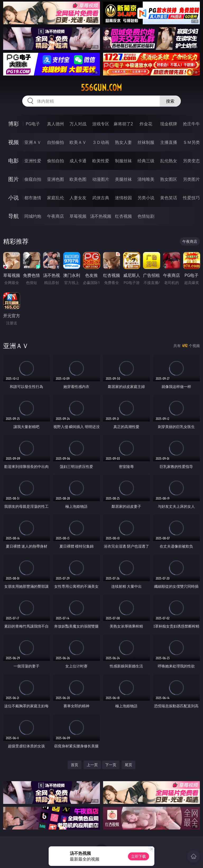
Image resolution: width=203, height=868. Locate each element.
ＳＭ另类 (191, 142)
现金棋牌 (169, 124)
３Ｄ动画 (101, 142)
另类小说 (146, 198)
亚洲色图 (56, 179)
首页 (75, 765)
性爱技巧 (191, 198)
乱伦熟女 (169, 161)
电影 (13, 161)
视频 (13, 142)
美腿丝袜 (123, 179)
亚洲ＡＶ (33, 142)
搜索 (170, 101)
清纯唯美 (146, 179)
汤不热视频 (101, 216)
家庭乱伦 (56, 198)
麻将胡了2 (123, 124)
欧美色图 (78, 179)
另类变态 (191, 161)
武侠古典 (101, 198)
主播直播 (169, 142)
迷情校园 (123, 198)
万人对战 (78, 124)
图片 (13, 179)
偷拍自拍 (56, 161)
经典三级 (146, 161)
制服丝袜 (123, 161)
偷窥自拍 (33, 179)
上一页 (92, 765)
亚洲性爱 (33, 161)
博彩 (13, 124)
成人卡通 (78, 161)
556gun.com (101, 88)
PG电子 (33, 124)
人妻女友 (78, 198)
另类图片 (191, 179)
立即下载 (139, 856)
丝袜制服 (146, 142)
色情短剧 (146, 216)
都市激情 (33, 198)
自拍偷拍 (56, 142)
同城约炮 (33, 216)
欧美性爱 (101, 161)
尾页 (128, 765)
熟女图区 (169, 179)
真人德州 (56, 124)
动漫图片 (101, 179)
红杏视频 (123, 216)
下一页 (111, 765)
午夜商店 (56, 216)
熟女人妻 (123, 142)
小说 (13, 198)
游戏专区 (101, 124)
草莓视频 (78, 216)
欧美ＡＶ (78, 142)
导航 (13, 216)
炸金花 (146, 124)
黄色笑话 (169, 198)
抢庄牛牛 (191, 124)
